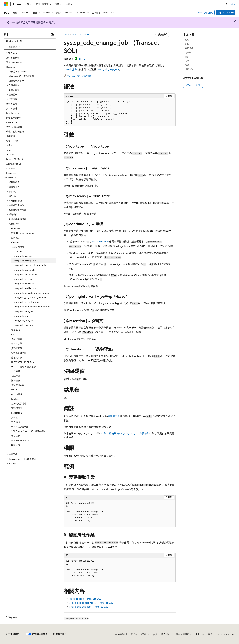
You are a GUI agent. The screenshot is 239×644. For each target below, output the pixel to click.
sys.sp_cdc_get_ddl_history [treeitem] (26, 302)
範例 (187, 65)
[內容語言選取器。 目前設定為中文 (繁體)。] (12, 634)
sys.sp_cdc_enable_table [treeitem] (25, 288)
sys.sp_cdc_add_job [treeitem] (23, 256)
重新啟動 (144, 433)
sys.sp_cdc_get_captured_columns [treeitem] (30, 297)
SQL (74, 34)
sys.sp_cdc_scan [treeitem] (21, 316)
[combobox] (30, 41)
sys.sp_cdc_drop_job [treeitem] (23, 279)
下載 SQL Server (226, 13)
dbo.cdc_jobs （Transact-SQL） (87, 599)
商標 (210, 634)
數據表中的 (114, 416)
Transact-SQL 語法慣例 (80, 76)
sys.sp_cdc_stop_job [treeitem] (23, 325)
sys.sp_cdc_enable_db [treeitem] (24, 284)
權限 (187, 61)
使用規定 (200, 634)
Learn (66, 34)
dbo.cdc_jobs (71, 69)
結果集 (188, 52)
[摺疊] (52, 34)
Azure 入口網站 (205, 13)
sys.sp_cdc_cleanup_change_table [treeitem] (30, 265)
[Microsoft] (6, 4)
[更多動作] (173, 34)
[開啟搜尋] (227, 4)
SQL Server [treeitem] (12, 53)
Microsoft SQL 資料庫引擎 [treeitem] (21, 76)
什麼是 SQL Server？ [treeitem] (19, 71)
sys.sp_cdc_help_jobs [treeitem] (24, 311)
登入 (233, 4)
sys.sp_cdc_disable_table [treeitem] (25, 274)
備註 (187, 56)
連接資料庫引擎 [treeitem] (16, 81)
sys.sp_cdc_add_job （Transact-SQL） (90, 607)
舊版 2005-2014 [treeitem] (14, 62)
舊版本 (134, 634)
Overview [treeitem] (16, 228)
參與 (155, 634)
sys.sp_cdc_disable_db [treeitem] (24, 270)
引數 (187, 44)
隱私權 (165, 634)
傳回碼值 (189, 48)
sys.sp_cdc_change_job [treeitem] (25, 261)
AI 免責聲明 (121, 634)
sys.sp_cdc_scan (100, 241)
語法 (187, 40)
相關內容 (189, 69)
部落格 (144, 634)
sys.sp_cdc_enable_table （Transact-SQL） (93, 603)
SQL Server (85, 34)
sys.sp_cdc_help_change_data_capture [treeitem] (32, 307)
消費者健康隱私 (182, 634)
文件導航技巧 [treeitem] (13, 58)
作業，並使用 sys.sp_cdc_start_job (120, 433)
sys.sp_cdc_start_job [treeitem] (23, 320)
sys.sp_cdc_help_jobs (108, 69)
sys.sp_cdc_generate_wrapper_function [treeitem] (32, 293)
